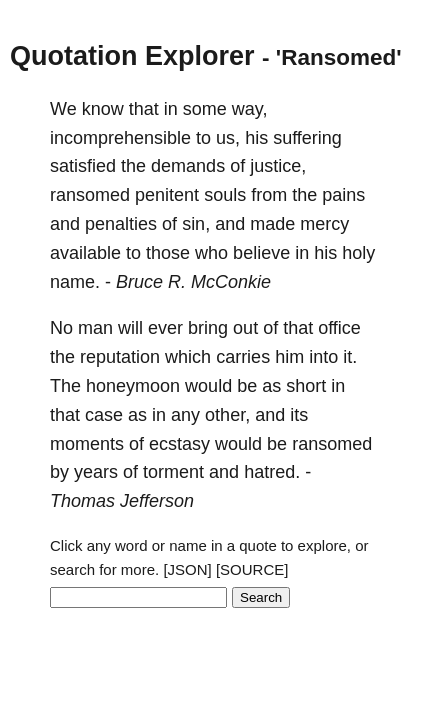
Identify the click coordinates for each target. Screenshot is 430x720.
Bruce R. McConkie (193, 282)
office (339, 328)
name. (75, 282)
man (95, 328)
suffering (307, 138)
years (96, 472)
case (104, 415)
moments (87, 444)
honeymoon (133, 386)
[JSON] (187, 569)
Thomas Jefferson (122, 501)
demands (188, 166)
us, (228, 138)
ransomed (90, 195)
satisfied (83, 166)
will (130, 328)
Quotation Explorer (132, 56)
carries (243, 357)
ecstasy (179, 444)
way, (250, 109)
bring (208, 328)
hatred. (272, 472)
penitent (167, 195)
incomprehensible (120, 138)
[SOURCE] (252, 569)
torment (173, 472)
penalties (121, 224)
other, (227, 415)
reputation (120, 357)
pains (343, 195)
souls (225, 195)
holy (358, 253)
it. (350, 357)
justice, (278, 166)
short (306, 386)
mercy (324, 224)
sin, (196, 224)
